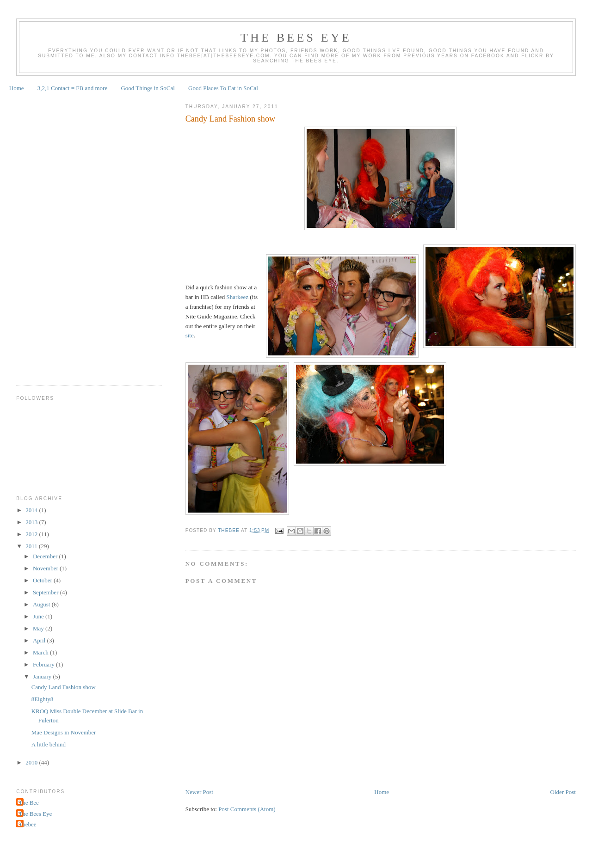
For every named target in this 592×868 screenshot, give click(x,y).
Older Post (563, 792)
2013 (32, 522)
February (44, 664)
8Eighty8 (43, 699)
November (46, 568)
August (42, 604)
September (46, 592)
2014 (32, 510)
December (46, 556)
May (39, 628)
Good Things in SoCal (148, 88)
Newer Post (199, 792)
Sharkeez (237, 297)
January (43, 676)
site (190, 335)
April (40, 640)
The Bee (29, 803)
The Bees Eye (296, 38)
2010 (32, 762)
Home (17, 88)
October (43, 580)
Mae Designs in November (64, 732)
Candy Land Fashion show (231, 119)
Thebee (27, 824)
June (39, 616)
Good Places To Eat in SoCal (223, 88)
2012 (32, 534)
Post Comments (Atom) (247, 809)
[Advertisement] (53, 235)
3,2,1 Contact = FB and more (72, 88)
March (41, 652)
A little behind (49, 744)
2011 (32, 546)
